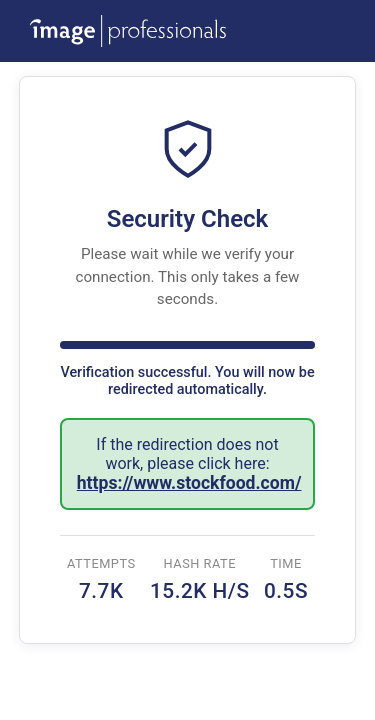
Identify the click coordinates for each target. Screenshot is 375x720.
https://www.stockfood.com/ (189, 483)
